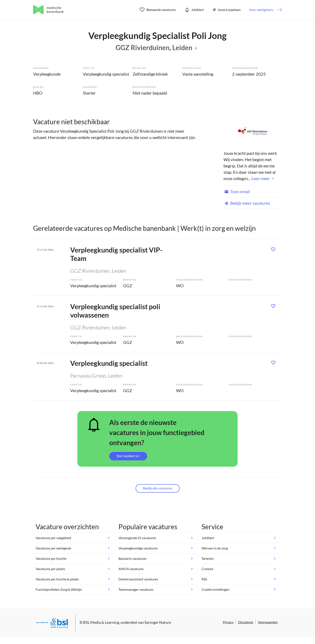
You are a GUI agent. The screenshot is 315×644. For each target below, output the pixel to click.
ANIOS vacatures (131, 569)
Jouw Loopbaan (226, 10)
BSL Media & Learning (101, 622)
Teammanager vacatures (136, 589)
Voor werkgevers (261, 10)
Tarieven (208, 558)
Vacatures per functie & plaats (57, 579)
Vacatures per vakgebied (53, 538)
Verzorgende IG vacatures (137, 538)
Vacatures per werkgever (54, 548)
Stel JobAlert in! (128, 456)
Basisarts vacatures (133, 558)
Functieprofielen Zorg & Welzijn (59, 589)
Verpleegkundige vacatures (138, 548)
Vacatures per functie (51, 558)
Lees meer (261, 178)
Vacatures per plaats (50, 569)
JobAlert (194, 10)
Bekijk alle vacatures (158, 488)
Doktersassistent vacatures (138, 579)
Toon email (237, 191)
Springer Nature (158, 622)
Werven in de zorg (215, 548)
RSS (204, 579)
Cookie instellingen (215, 589)
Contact (207, 569)
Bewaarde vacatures (158, 10)
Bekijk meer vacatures (247, 203)
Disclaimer (246, 622)
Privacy (228, 622)
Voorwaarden (268, 622)
